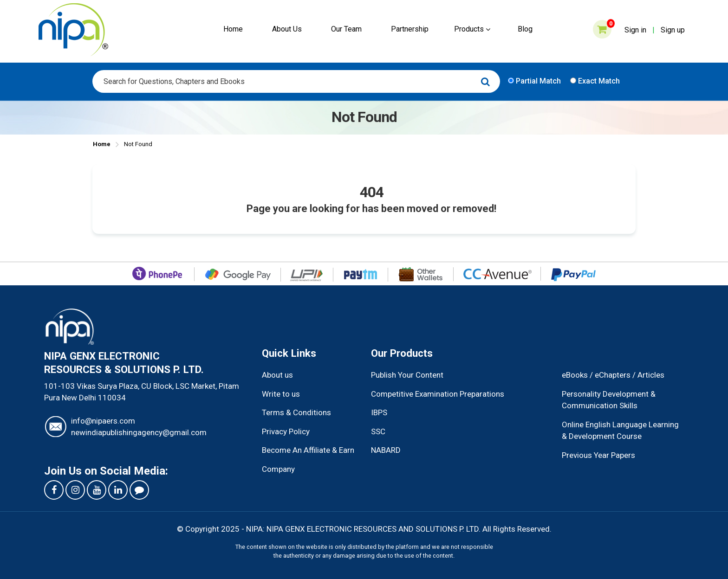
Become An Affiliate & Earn (308, 450)
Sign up (673, 30)
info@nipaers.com (103, 421)
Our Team (346, 29)
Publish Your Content (407, 375)
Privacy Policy (286, 431)
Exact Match (595, 81)
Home (233, 29)
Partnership (410, 29)
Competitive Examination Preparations (438, 394)
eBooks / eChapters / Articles (613, 375)
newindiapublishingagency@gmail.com (139, 432)
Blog (525, 29)
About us (277, 375)
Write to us (281, 394)
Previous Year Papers (598, 455)
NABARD (386, 450)
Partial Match (534, 81)
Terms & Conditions (296, 412)
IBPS (379, 412)
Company (278, 469)
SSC (378, 431)
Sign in (635, 30)
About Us (287, 29)
